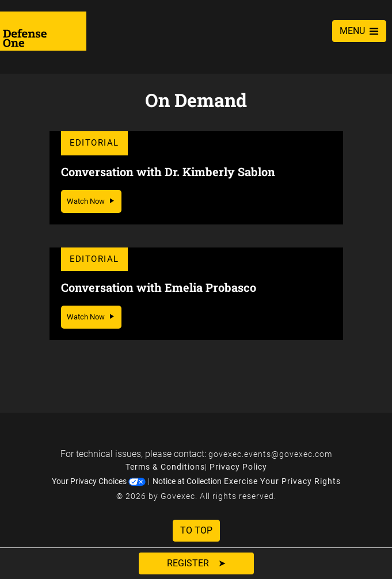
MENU (359, 31)
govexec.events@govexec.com (270, 454)
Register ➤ (196, 563)
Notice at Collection (187, 481)
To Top (196, 530)
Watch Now (91, 201)
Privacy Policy (238, 467)
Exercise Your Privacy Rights (282, 481)
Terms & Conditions (165, 467)
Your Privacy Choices (99, 481)
